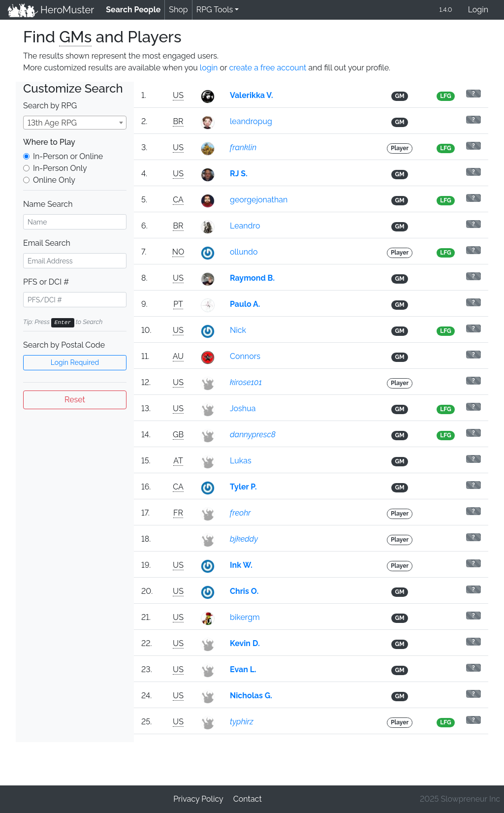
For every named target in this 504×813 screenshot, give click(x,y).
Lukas (241, 461)
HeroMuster (51, 10)
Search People (135, 9)
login (209, 68)
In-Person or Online (68, 156)
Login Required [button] (75, 362)
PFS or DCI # (46, 282)
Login (478, 10)
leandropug (251, 121)
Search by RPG (50, 106)
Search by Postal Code (64, 345)
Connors (245, 356)
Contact (248, 799)
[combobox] (75, 123)
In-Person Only (60, 168)
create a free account (268, 68)
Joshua (243, 408)
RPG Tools (215, 10)
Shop (178, 10)
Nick (238, 330)
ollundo (244, 252)
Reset (75, 400)
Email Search (47, 243)
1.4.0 (445, 10)
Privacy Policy (198, 799)
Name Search (48, 204)
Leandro (245, 226)
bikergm (245, 617)
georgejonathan (259, 200)
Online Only (54, 180)
